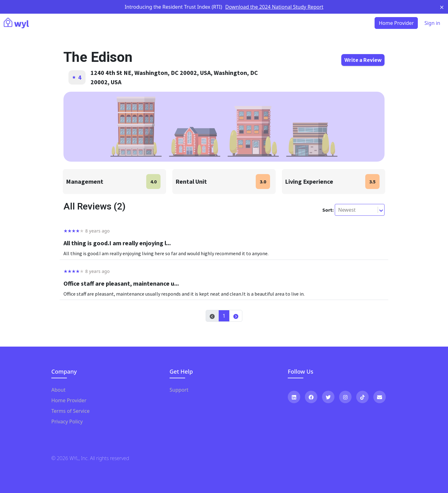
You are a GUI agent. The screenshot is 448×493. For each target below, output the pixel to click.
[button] (236, 316)
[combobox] (339, 210)
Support (179, 390)
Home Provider (69, 400)
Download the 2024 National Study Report (274, 7)
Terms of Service (70, 411)
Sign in (432, 23)
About (58, 390)
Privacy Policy (67, 422)
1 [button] (224, 316)
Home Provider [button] (396, 23)
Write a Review (363, 60)
